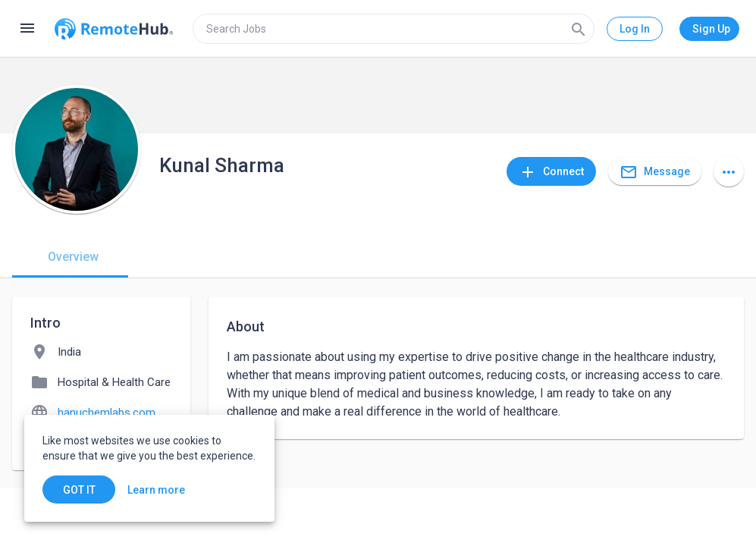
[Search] (579, 29)
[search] (394, 29)
